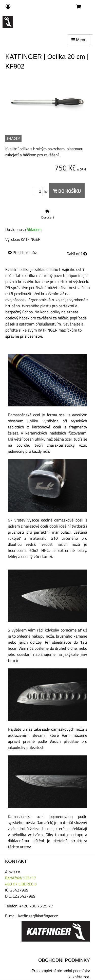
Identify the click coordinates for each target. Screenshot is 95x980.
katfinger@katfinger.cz (38, 916)
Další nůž (77, 254)
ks (41, 191)
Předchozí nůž (22, 252)
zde (86, 977)
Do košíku (67, 191)
